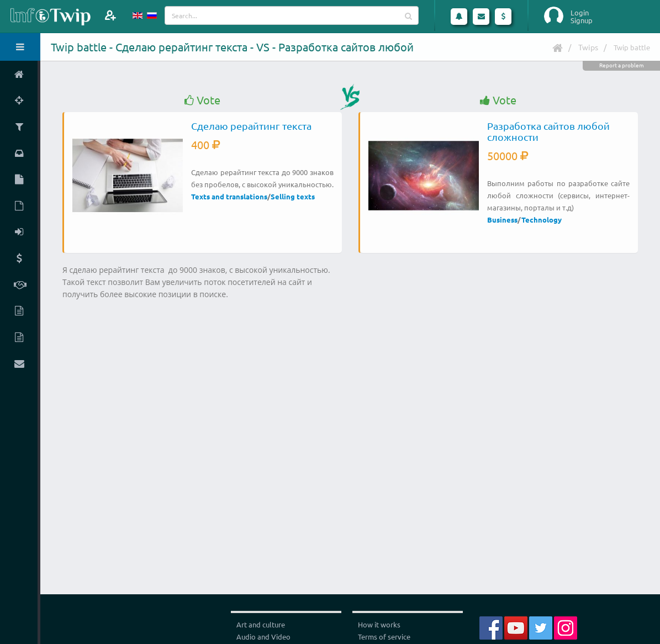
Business (502, 220)
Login (580, 13)
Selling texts (293, 196)
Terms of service (384, 637)
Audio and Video (263, 637)
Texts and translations (229, 196)
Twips (588, 47)
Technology (542, 220)
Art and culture (261, 624)
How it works (379, 624)
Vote (202, 100)
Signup (582, 20)
